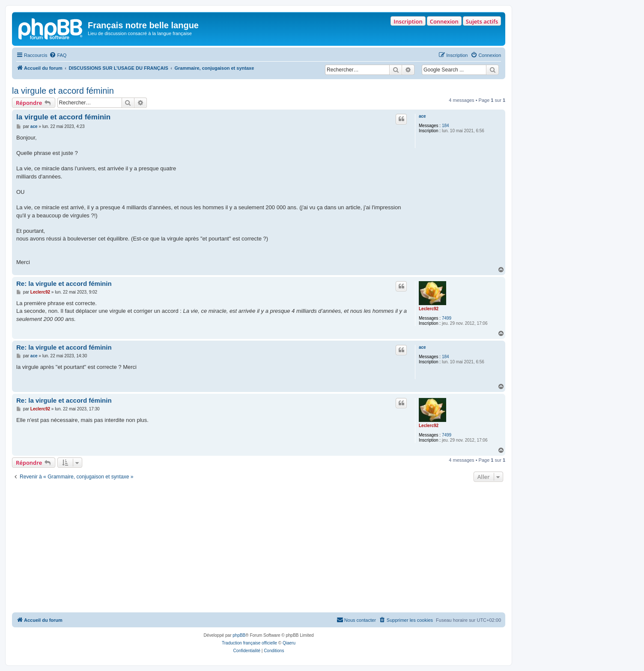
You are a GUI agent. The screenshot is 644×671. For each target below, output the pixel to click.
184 (446, 126)
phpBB (239, 635)
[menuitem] (58, 55)
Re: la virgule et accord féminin (64, 284)
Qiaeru (289, 643)
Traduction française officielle (249, 643)
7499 (447, 318)
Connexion (444, 21)
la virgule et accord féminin (63, 91)
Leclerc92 (429, 309)
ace (422, 116)
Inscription (408, 21)
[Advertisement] (259, 548)
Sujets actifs (482, 21)
